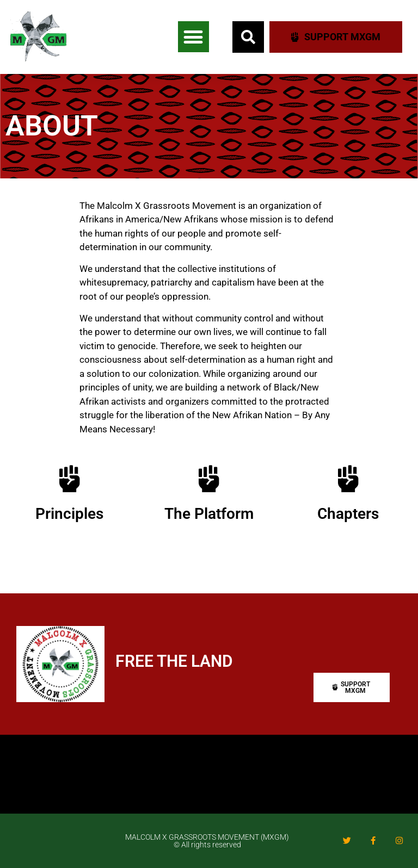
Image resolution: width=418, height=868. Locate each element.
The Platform (209, 514)
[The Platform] (209, 479)
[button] (193, 37)
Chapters (348, 514)
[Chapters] (348, 479)
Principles (69, 514)
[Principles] (70, 479)
